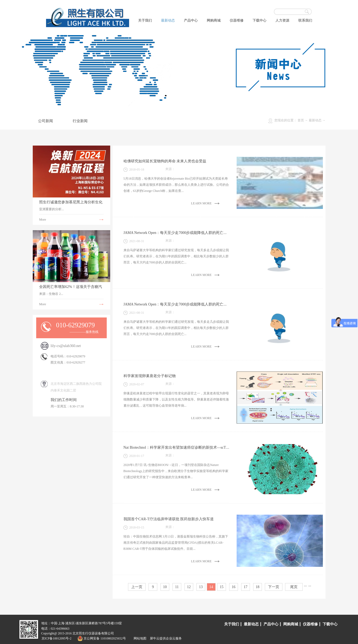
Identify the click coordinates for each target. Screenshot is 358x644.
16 (234, 587)
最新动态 (315, 120)
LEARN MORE (201, 203)
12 (189, 587)
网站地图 (139, 638)
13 (201, 587)
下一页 (274, 587)
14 (211, 587)
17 (246, 587)
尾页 (294, 587)
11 (177, 587)
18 (258, 587)
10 (165, 587)
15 (222, 587)
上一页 (137, 587)
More (43, 220)
